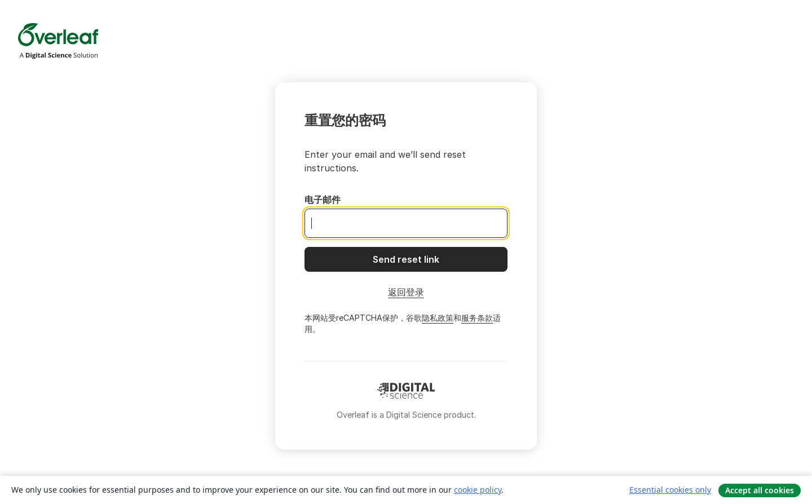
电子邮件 (323, 200)
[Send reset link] (406, 259)
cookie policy (478, 490)
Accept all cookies (760, 490)
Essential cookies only (670, 490)
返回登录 (406, 292)
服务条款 (477, 318)
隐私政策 (438, 318)
